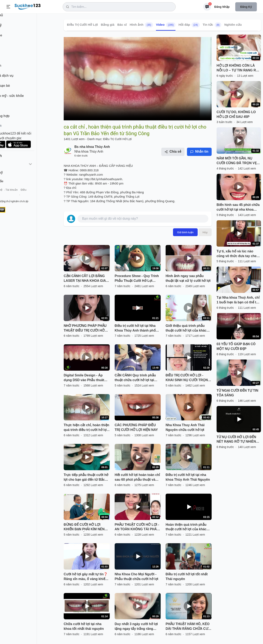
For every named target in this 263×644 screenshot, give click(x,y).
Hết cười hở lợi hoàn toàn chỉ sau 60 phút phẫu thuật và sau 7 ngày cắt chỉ (137, 478)
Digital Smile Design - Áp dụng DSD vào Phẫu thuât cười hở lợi (84, 378)
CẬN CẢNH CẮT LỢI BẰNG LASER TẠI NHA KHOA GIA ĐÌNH (85, 279)
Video (166, 25)
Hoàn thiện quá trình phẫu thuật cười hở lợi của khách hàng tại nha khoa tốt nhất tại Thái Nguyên (189, 527)
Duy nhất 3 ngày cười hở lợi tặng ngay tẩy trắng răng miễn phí (136, 627)
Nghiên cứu (233, 25)
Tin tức (212, 25)
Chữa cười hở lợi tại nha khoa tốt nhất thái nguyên (84, 626)
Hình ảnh (141, 25)
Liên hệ (23, 195)
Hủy (205, 232)
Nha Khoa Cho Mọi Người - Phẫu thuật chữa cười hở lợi (136, 577)
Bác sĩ (122, 25)
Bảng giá (108, 25)
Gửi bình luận (185, 232)
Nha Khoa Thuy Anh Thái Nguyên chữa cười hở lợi (185, 427)
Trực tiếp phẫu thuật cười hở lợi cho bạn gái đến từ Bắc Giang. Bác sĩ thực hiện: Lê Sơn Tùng (86, 478)
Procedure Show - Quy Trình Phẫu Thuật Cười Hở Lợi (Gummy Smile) (137, 279)
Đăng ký (246, 7)
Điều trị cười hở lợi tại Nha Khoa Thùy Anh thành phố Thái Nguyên (135, 328)
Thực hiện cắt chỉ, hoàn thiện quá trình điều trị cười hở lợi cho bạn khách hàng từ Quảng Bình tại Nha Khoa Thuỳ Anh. (87, 428)
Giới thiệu (9, 195)
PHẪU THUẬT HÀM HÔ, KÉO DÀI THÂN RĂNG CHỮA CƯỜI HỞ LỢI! (189, 627)
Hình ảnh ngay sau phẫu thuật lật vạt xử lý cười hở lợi (188, 278)
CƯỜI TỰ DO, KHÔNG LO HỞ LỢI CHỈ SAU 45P (236, 114)
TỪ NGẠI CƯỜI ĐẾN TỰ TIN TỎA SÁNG (237, 393)
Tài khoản (36, 195)
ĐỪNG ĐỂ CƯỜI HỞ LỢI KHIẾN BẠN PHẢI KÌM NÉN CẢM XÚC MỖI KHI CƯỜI (84, 527)
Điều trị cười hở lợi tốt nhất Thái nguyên (187, 577)
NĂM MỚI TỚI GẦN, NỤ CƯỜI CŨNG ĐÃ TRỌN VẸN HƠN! (238, 161)
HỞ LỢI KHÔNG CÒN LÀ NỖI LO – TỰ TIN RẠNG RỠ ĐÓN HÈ (238, 68)
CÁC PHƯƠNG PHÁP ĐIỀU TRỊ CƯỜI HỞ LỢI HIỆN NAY (136, 427)
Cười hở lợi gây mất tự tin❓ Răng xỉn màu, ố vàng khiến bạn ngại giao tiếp (86, 577)
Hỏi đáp (189, 25)
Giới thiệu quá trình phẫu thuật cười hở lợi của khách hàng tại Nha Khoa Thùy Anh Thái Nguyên (188, 328)
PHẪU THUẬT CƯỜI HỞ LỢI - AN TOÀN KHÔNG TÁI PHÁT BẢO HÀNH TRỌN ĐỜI (137, 527)
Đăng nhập (222, 7)
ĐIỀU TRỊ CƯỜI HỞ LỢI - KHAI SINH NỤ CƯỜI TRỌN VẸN (187, 378)
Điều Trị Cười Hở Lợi (82, 25)
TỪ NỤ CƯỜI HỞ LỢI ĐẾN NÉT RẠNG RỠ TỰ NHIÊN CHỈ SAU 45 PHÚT (236, 440)
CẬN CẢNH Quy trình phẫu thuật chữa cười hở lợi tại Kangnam (135, 378)
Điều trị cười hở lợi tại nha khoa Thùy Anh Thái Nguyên (188, 477)
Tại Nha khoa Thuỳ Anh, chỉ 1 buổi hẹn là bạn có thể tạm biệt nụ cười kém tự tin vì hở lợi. (239, 300)
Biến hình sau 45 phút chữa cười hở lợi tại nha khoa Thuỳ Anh (238, 208)
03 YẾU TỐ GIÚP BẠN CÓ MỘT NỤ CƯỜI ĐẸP (236, 346)
